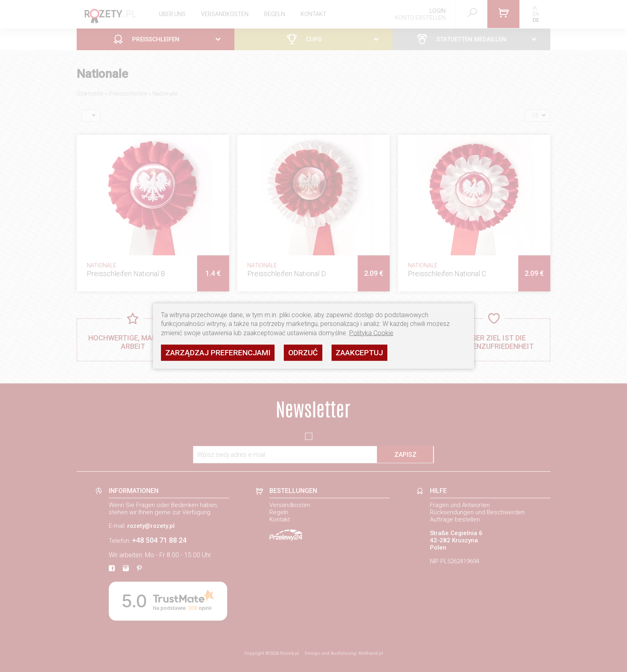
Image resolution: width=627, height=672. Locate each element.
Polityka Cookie (371, 333)
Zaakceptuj (359, 352)
